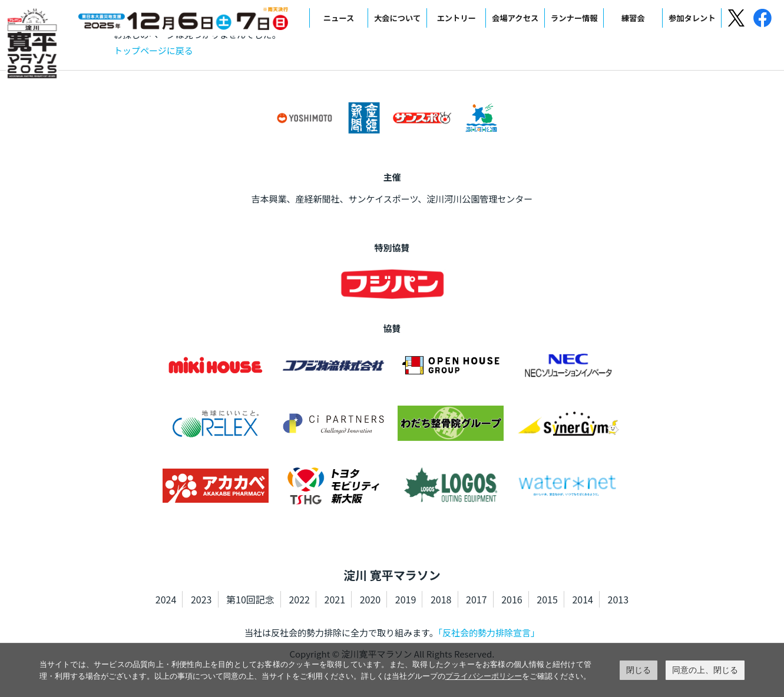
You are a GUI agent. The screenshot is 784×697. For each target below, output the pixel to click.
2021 (335, 599)
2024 (166, 599)
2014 (583, 599)
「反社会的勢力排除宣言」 (489, 633)
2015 (547, 599)
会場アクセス (515, 18)
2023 (201, 599)
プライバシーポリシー (484, 676)
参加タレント (692, 18)
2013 (618, 599)
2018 (441, 599)
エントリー (456, 18)
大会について (397, 18)
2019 (406, 599)
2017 (477, 599)
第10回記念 (250, 599)
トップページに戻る (153, 50)
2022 (299, 599)
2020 (371, 599)
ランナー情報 (574, 18)
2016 (512, 599)
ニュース (339, 18)
